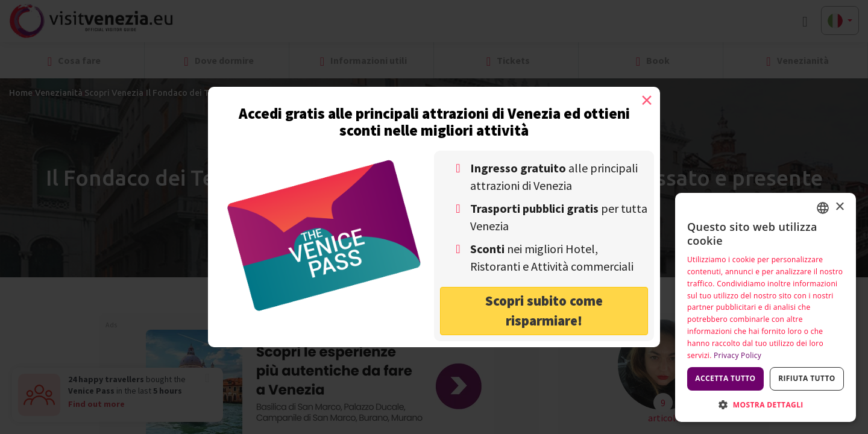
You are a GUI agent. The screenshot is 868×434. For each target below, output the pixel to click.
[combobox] (823, 208)
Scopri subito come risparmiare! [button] (544, 310)
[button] (766, 404)
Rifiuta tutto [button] (807, 378)
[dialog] (766, 307)
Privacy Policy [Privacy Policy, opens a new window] (737, 355)
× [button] (839, 207)
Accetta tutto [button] (725, 378)
